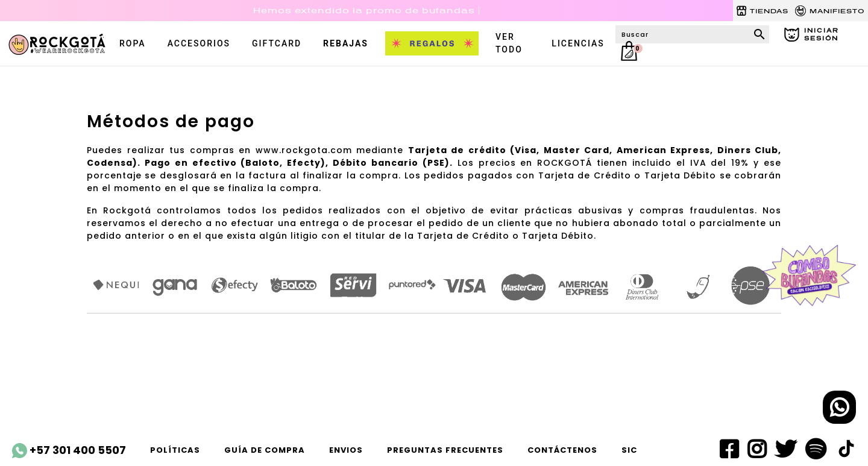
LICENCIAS (578, 43)
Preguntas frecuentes (445, 450)
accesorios (199, 43)
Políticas (175, 450)
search (759, 34)
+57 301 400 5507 (69, 450)
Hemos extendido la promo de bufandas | (367, 11)
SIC (629, 450)
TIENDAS (762, 11)
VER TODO (509, 43)
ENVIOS (346, 450)
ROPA (133, 43)
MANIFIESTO (830, 11)
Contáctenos (562, 450)
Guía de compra (265, 450)
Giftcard (277, 43)
